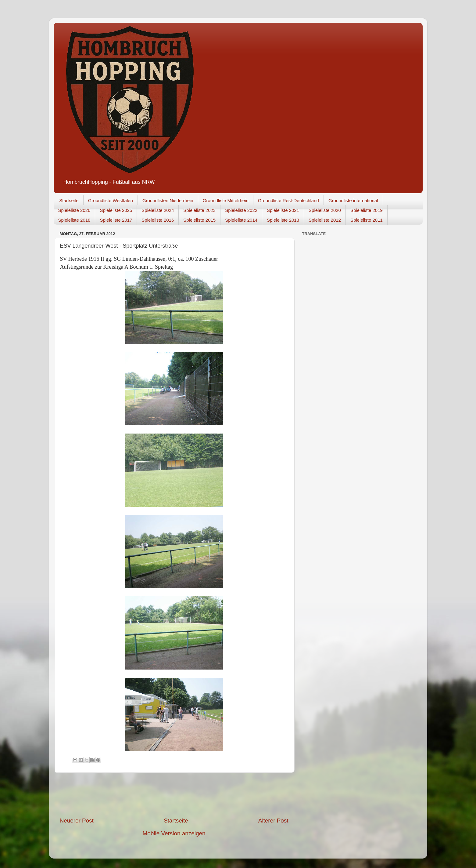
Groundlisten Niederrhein (168, 200)
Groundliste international (353, 200)
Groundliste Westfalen (111, 200)
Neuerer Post (77, 821)
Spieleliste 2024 (158, 210)
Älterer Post (273, 821)
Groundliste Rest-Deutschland (288, 200)
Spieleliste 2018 (74, 220)
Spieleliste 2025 (116, 210)
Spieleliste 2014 (241, 220)
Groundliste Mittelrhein (226, 200)
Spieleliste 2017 (116, 220)
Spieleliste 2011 (367, 220)
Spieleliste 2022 (241, 210)
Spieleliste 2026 (74, 210)
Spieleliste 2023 (199, 210)
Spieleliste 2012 (325, 220)
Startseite (69, 200)
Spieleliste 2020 (325, 210)
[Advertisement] (174, 795)
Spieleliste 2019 (367, 210)
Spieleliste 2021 (283, 210)
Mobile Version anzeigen (174, 833)
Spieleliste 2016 (158, 220)
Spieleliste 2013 (283, 220)
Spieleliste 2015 (199, 220)
